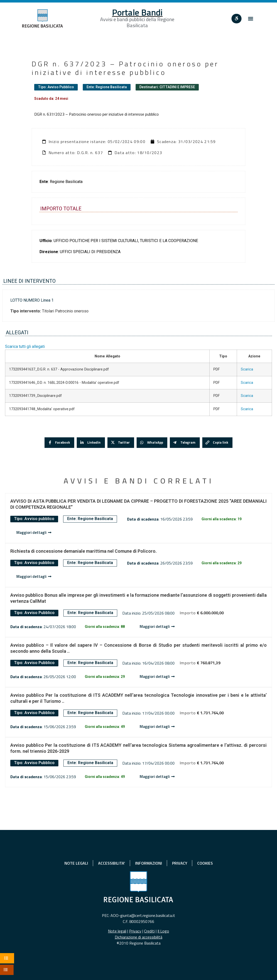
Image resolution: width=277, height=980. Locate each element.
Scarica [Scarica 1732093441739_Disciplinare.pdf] (247, 396)
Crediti (149, 931)
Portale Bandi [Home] (137, 12)
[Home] (43, 18)
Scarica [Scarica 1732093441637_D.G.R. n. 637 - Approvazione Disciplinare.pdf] (247, 369)
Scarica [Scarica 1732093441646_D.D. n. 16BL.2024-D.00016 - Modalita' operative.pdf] (247, 383)
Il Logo (163, 931)
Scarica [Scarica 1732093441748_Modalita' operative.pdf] (247, 409)
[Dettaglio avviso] (34, 533)
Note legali (117, 931)
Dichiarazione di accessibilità (138, 937)
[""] (236, 19)
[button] (251, 18)
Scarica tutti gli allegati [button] (25, 346)
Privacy (135, 931)
